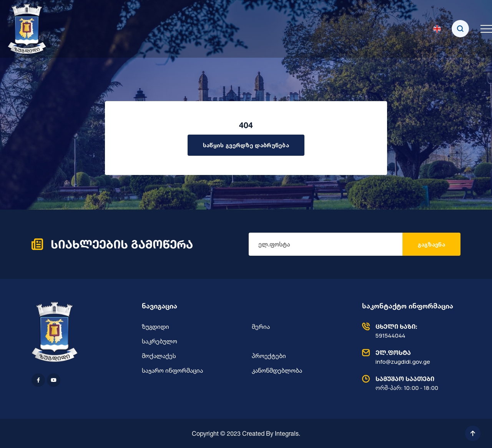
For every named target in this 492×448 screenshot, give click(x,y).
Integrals (287, 433)
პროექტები (269, 356)
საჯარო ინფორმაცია (172, 370)
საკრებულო (160, 341)
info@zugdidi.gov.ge (410, 357)
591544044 (410, 331)
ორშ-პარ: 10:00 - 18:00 (410, 383)
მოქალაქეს (159, 356)
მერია (261, 326)
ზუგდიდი (155, 326)
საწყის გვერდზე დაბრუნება (246, 145)
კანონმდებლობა (277, 370)
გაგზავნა (431, 244)
